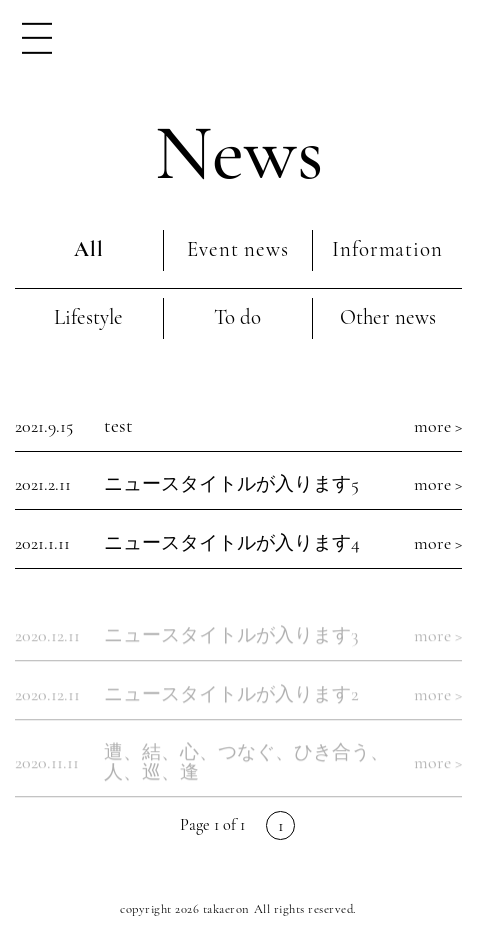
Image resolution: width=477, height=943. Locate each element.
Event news (237, 249)
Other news (388, 317)
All (89, 249)
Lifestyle (88, 317)
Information (387, 249)
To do (237, 317)
